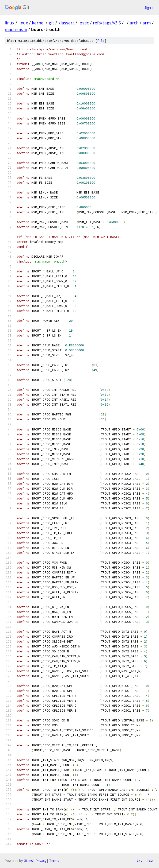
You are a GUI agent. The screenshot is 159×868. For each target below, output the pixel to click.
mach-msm (16, 29)
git (51, 23)
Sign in (149, 7)
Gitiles (28, 861)
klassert (66, 23)
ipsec (84, 23)
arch (134, 23)
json (151, 860)
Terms (54, 861)
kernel (38, 23)
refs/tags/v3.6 (107, 23)
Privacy (41, 861)
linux (9, 23)
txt (139, 860)
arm (147, 23)
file (101, 41)
